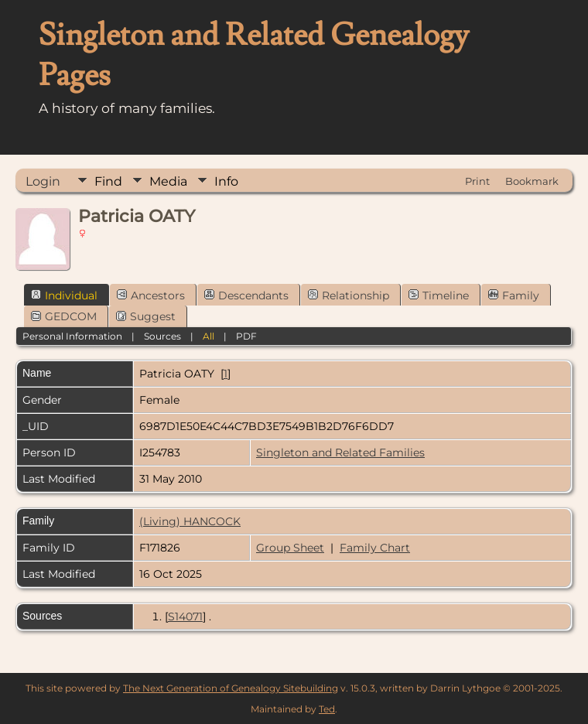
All (209, 336)
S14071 (185, 616)
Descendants (246, 295)
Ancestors (151, 295)
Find (108, 181)
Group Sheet (290, 548)
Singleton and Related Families (340, 452)
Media (168, 181)
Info (226, 181)
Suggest (146, 316)
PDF (246, 336)
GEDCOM (64, 316)
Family (514, 295)
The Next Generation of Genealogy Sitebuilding (231, 688)
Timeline (439, 295)
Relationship (349, 295)
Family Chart (375, 548)
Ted (327, 709)
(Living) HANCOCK (190, 521)
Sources (162, 336)
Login (43, 181)
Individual (64, 295)
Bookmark (532, 181)
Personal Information (72, 336)
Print (477, 181)
